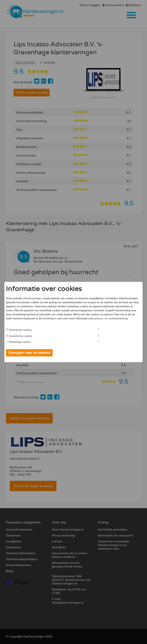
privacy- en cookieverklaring (111, 318)
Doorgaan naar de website (29, 353)
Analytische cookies (21, 336)
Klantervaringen (33, 298)
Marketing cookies (20, 342)
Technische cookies (20, 330)
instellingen (49, 318)
